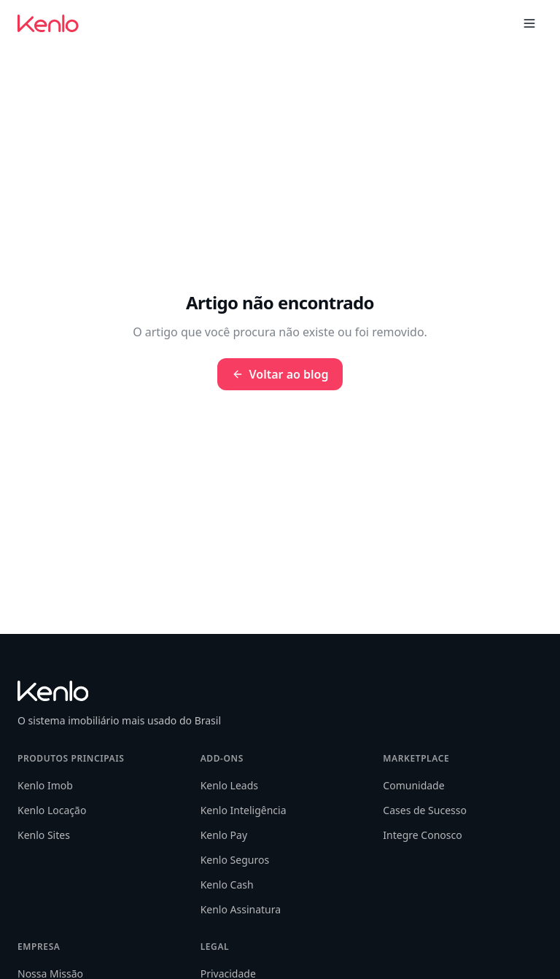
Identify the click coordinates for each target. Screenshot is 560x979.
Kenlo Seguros (235, 860)
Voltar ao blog (280, 374)
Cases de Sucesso (425, 810)
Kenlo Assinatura (241, 909)
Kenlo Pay (224, 835)
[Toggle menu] (529, 23)
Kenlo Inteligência (244, 810)
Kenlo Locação (52, 810)
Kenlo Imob (45, 785)
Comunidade (413, 785)
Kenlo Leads (229, 785)
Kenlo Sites (44, 835)
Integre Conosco (422, 835)
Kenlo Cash (227, 885)
